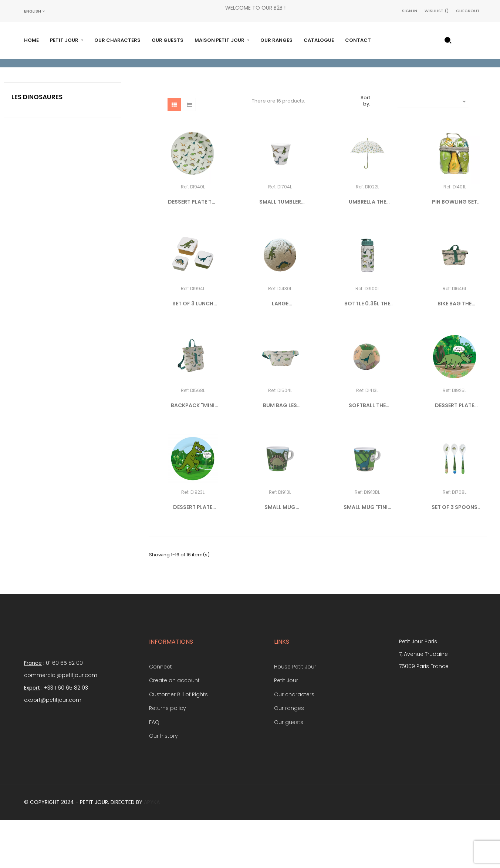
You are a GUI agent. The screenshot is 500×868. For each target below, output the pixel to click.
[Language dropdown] (34, 11)
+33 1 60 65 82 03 (66, 735)
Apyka (152, 849)
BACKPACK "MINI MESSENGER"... (193, 453)
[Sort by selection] (433, 148)
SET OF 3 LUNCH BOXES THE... (193, 351)
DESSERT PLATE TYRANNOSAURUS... (193, 554)
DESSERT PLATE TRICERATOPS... (455, 453)
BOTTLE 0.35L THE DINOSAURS (367, 351)
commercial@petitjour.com (61, 722)
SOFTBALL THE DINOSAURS (367, 453)
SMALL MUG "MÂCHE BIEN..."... (280, 554)
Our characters (294, 741)
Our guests (289, 769)
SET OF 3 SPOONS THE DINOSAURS (455, 554)
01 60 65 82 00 (64, 710)
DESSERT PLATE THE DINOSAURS (193, 249)
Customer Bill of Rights (178, 741)
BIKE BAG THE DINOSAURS (455, 351)
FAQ (154, 769)
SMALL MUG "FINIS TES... (367, 554)
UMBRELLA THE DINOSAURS (367, 249)
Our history (163, 783)
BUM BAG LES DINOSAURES (280, 453)
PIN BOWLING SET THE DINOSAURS (455, 249)
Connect (161, 714)
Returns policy (168, 755)
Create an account (174, 728)
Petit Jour (286, 728)
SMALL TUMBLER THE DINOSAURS (280, 249)
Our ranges (289, 755)
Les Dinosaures (37, 144)
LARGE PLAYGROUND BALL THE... (280, 351)
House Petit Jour (295, 714)
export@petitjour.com (53, 747)
